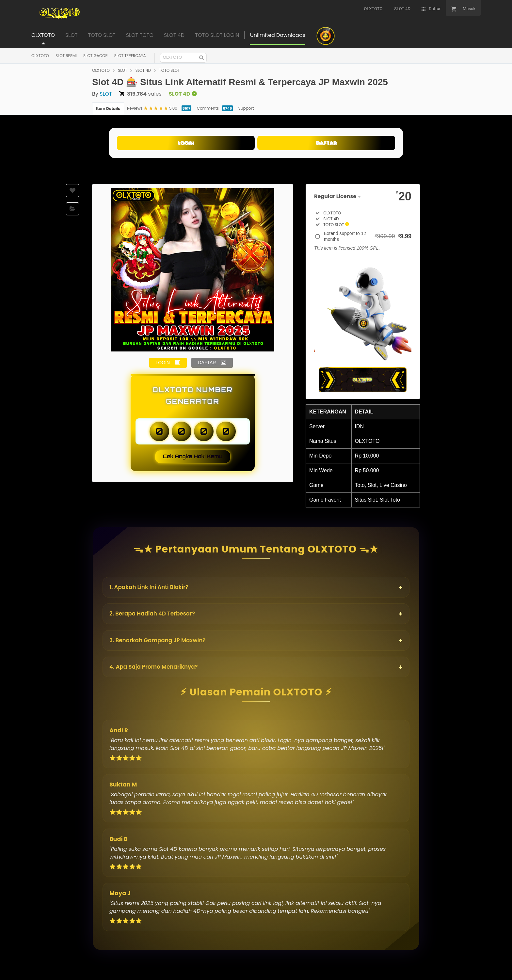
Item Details (108, 109)
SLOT (122, 70)
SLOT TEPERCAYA (130, 56)
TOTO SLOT (169, 70)
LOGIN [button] (163, 363)
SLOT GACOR (96, 56)
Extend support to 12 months (368, 236)
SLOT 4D (143, 70)
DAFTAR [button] (207, 363)
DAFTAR (326, 143)
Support (246, 108)
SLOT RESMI (66, 56)
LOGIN (186, 143)
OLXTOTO (40, 56)
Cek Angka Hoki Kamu (193, 456)
